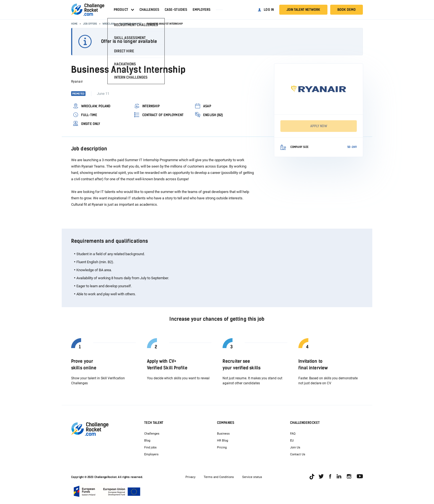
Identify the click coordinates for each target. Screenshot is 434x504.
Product (121, 10)
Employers (201, 10)
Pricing (222, 447)
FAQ (293, 434)
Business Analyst (131, 24)
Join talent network (303, 10)
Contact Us (298, 454)
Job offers (90, 24)
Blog (147, 441)
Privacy (190, 477)
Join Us (295, 447)
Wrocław (108, 24)
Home (74, 24)
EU (292, 441)
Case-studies (176, 10)
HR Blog (223, 441)
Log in (269, 10)
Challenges (149, 10)
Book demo (347, 10)
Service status (252, 477)
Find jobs (150, 447)
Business (223, 434)
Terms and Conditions (219, 477)
